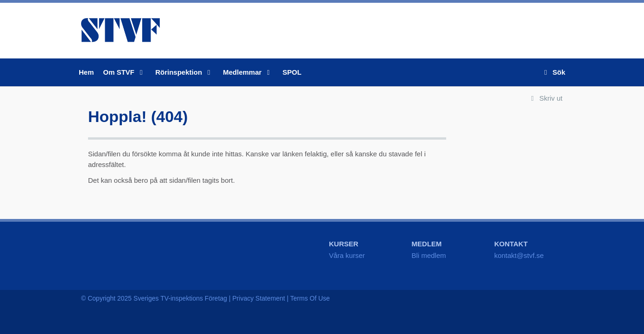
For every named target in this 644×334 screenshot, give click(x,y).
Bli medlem (429, 255)
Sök (553, 72)
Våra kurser (347, 255)
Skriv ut (545, 98)
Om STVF (125, 72)
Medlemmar (248, 72)
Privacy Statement (259, 298)
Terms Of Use (310, 298)
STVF (120, 30)
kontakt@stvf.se (519, 255)
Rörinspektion (184, 72)
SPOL (292, 72)
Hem (86, 72)
